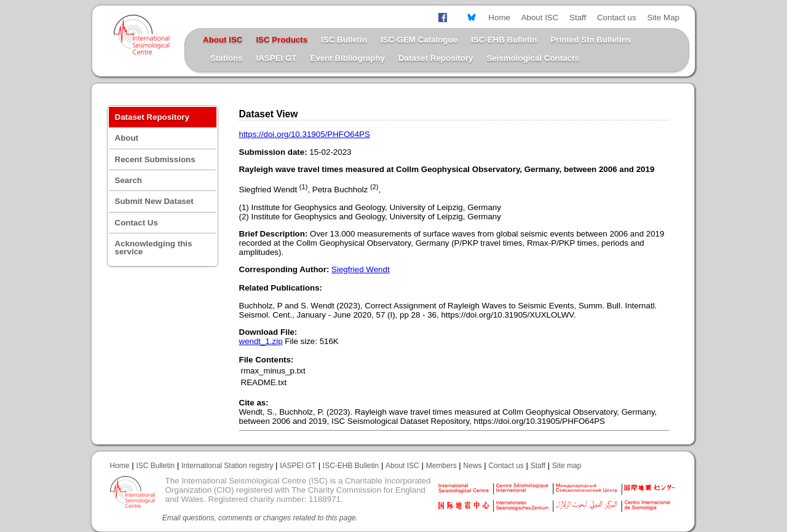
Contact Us (136, 223)
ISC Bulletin (344, 40)
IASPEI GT (277, 58)
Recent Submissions (155, 159)
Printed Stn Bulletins (591, 40)
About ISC (540, 18)
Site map (567, 466)
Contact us (617, 18)
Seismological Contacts (532, 58)
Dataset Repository (436, 58)
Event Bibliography (348, 58)
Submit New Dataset (154, 201)
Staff (578, 18)
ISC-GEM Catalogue (419, 40)
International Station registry (227, 466)
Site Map (663, 18)
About (127, 138)
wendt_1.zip (261, 341)
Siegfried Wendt (361, 269)
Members (441, 466)
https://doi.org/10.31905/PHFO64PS (305, 134)
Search (129, 180)
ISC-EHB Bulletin (504, 40)
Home (499, 18)
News (473, 466)
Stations (227, 58)
